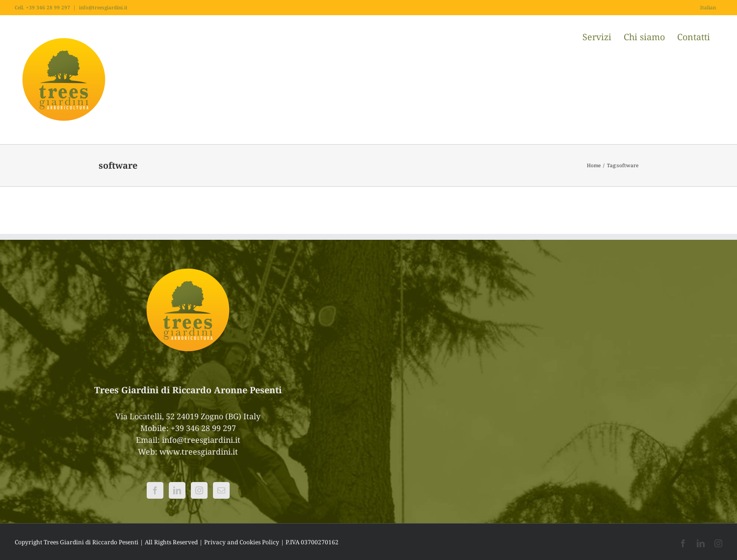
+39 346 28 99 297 (203, 428)
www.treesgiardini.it (199, 452)
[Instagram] (199, 490)
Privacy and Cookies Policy (242, 542)
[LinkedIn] (177, 490)
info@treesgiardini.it (103, 7)
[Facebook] (155, 490)
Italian (708, 7)
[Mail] (221, 490)
